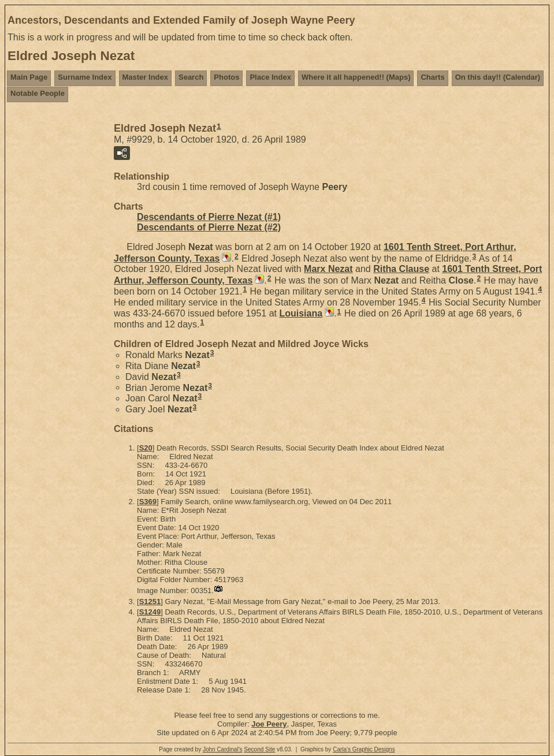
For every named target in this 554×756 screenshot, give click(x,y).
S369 (148, 502)
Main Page (29, 77)
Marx (328, 269)
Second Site (259, 749)
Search (191, 77)
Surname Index (85, 77)
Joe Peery (269, 724)
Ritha (401, 269)
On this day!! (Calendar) (498, 77)
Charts (432, 77)
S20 (146, 448)
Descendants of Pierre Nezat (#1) (209, 217)
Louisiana (301, 313)
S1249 (150, 612)
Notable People (38, 93)
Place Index (270, 77)
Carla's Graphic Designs (364, 749)
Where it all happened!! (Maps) (356, 77)
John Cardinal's (223, 749)
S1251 (150, 602)
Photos (226, 77)
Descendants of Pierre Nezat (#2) (209, 227)
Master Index (145, 77)
